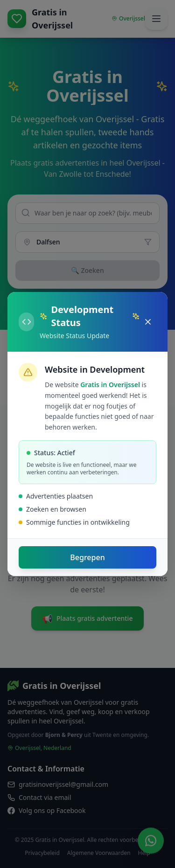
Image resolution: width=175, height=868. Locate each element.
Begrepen (87, 557)
